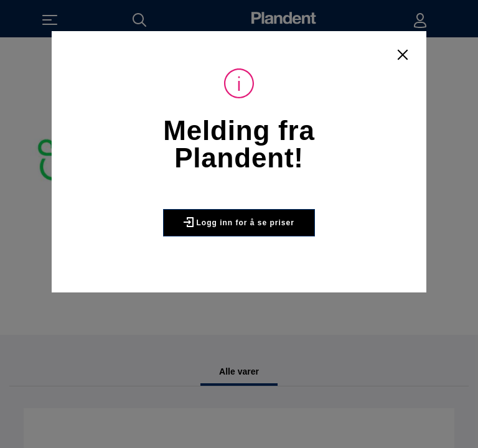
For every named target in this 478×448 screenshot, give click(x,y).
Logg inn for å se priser (239, 222)
